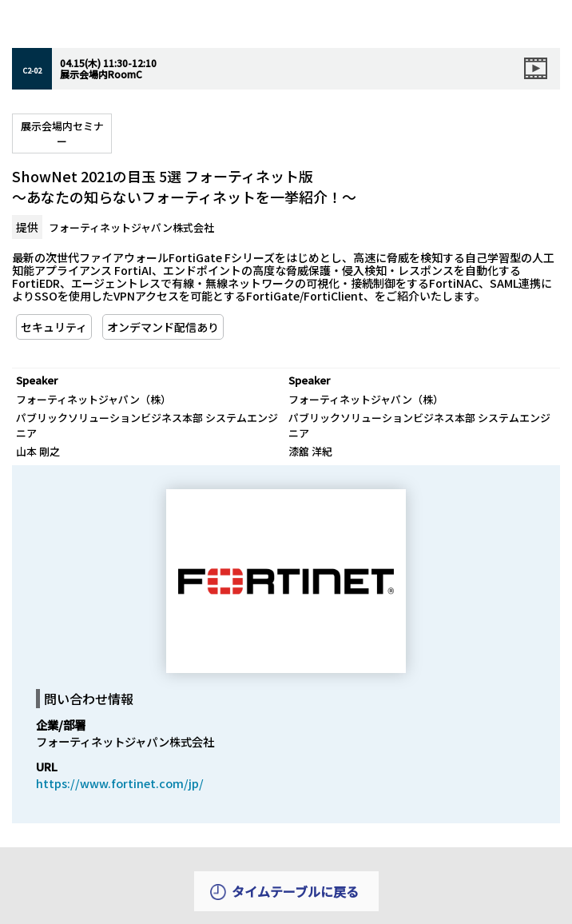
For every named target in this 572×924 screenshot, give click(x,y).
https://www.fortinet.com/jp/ (120, 783)
